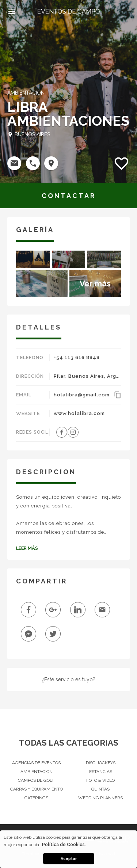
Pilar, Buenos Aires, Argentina (87, 376)
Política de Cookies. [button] (64, 845)
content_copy (117, 395)
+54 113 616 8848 (77, 357)
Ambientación (37, 772)
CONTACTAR (69, 196)
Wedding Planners (100, 798)
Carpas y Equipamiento (37, 789)
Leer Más (27, 548)
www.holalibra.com (79, 413)
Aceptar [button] (69, 859)
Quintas (100, 789)
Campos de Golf (36, 780)
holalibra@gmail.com (82, 395)
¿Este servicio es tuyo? (69, 679)
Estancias (101, 772)
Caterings (36, 798)
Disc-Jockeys (101, 763)
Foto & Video (100, 780)
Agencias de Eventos (36, 763)
